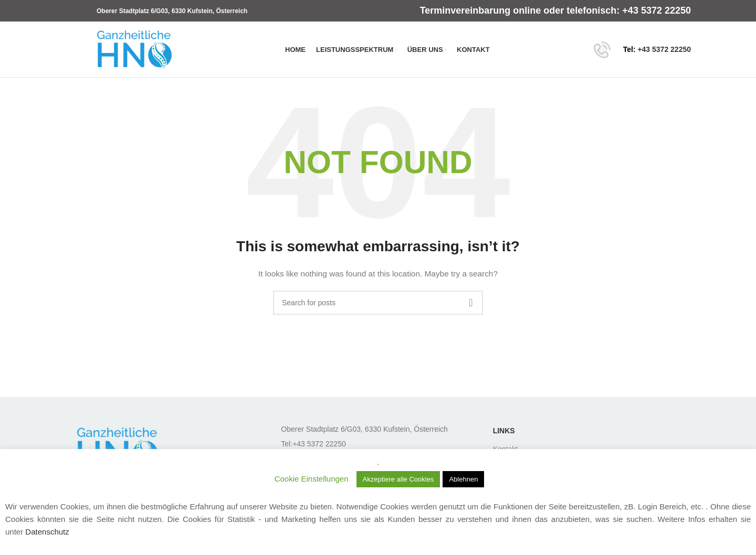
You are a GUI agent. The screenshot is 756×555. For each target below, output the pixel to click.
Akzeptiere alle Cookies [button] (398, 479)
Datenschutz (47, 532)
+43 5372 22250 (657, 10)
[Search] (378, 313)
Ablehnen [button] (463, 479)
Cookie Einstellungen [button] (312, 479)
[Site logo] (144, 54)
